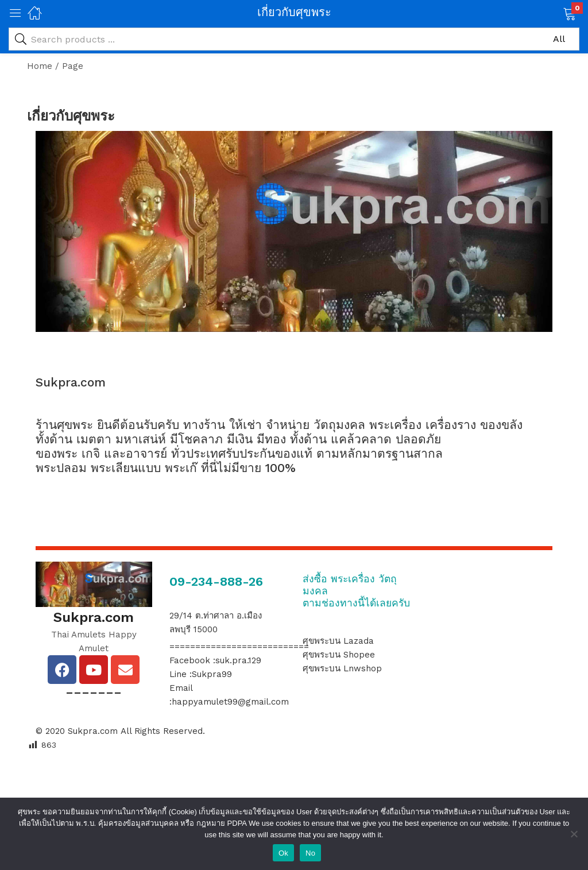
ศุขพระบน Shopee (339, 655)
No (310, 853)
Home (40, 66)
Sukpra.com (93, 731)
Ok (283, 853)
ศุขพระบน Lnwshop (342, 668)
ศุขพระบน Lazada (338, 641)
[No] (574, 834)
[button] (555, 13)
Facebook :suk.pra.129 (215, 660)
